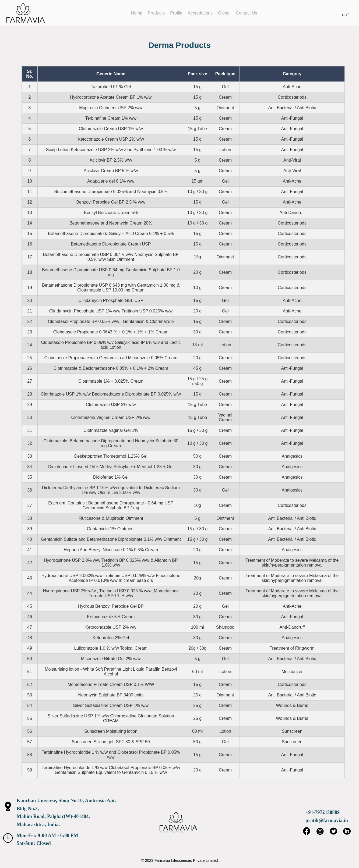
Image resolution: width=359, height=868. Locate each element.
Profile (176, 13)
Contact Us (246, 13)
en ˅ (346, 15)
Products (156, 13)
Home (137, 13)
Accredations (200, 13)
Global (224, 13)
